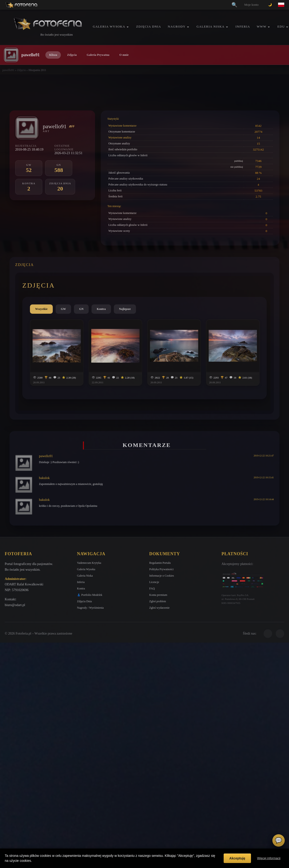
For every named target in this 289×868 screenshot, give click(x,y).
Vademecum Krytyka (89, 563)
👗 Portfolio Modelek (90, 595)
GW (63, 309)
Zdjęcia (72, 55)
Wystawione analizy (120, 138)
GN (81, 309)
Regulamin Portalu (160, 563)
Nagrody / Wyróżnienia (90, 608)
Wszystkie (41, 309)
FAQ (152, 588)
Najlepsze (125, 309)
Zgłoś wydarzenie (159, 608)
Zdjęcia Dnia (149, 26)
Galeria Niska (211, 26)
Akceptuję (237, 858)
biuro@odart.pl (15, 605)
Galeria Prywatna (98, 55)
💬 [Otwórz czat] (279, 840)
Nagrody (177, 26)
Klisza (53, 55)
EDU (281, 26)
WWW (262, 26)
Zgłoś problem (158, 601)
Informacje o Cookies (162, 576)
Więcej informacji (269, 858)
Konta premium (158, 595)
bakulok (44, 478)
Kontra (101, 309)
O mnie (124, 55)
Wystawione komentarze (122, 126)
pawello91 (8, 70)
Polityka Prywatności (161, 569)
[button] (128, 27)
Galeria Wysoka (109, 26)
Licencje (154, 582)
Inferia (243, 26)
